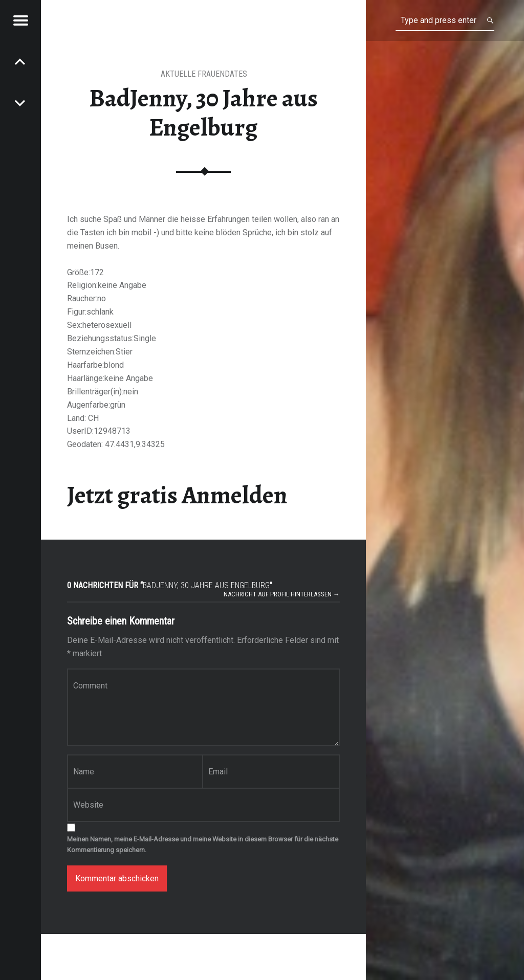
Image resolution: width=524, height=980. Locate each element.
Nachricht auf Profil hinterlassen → (282, 594)
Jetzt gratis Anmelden (177, 495)
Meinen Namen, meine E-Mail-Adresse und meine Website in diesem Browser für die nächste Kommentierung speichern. (203, 844)
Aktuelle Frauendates (204, 74)
